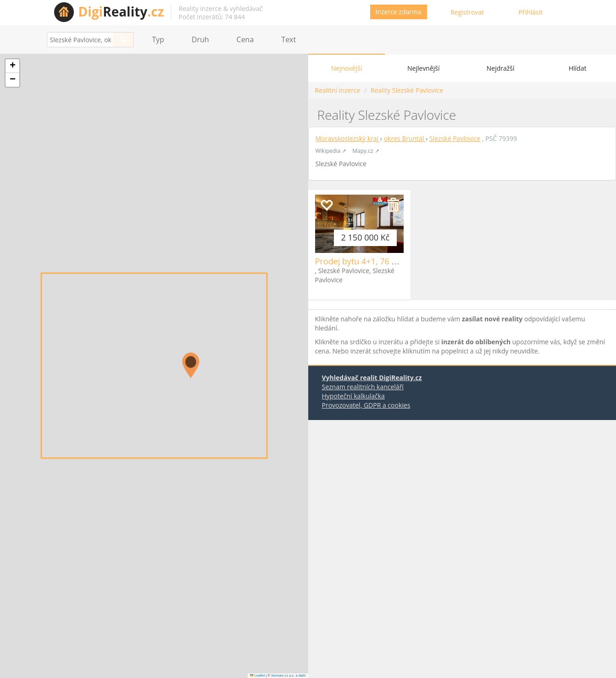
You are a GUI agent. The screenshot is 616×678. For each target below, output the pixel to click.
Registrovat (467, 12)
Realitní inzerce (338, 90)
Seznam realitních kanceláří (363, 387)
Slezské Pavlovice (455, 138)
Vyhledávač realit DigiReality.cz (372, 378)
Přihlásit (530, 12)
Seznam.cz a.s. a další (288, 675)
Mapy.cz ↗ (366, 151)
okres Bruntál (405, 138)
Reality (121, 11)
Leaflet (257, 675)
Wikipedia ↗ (331, 151)
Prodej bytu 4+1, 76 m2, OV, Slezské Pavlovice (402, 261)
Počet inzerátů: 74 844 (212, 17)
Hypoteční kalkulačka (353, 396)
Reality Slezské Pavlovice (407, 90)
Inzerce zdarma (399, 12)
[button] (191, 365)
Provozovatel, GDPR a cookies (366, 405)
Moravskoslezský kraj (348, 138)
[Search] (123, 40)
